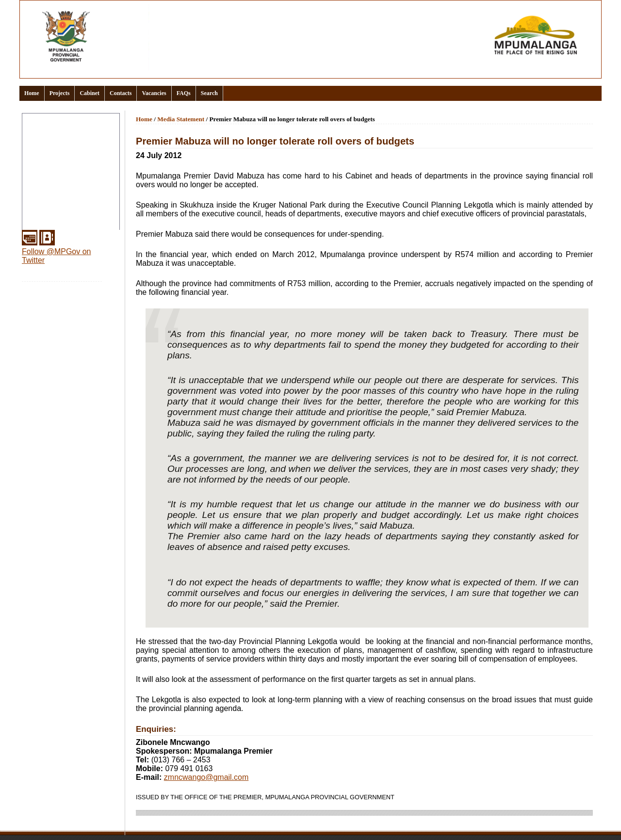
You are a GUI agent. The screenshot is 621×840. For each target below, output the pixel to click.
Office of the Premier (58, 178)
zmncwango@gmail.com (206, 777)
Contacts (121, 93)
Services (39, 224)
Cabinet (90, 93)
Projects (60, 93)
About (34, 131)
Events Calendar (51, 166)
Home (32, 93)
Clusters (38, 143)
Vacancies (154, 93)
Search (209, 93)
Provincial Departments (63, 189)
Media (34, 201)
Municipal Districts (55, 212)
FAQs (184, 93)
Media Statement (181, 119)
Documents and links (59, 154)
